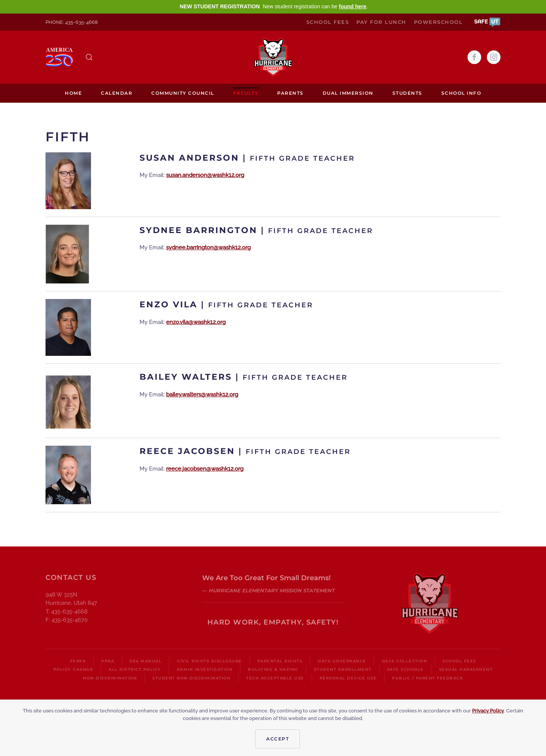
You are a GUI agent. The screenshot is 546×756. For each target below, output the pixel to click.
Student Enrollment (343, 669)
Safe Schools (405, 669)
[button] (487, 22)
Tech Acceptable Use (275, 678)
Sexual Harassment (466, 669)
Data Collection (405, 661)
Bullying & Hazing (273, 669)
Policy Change (74, 669)
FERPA (78, 661)
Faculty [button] (246, 93)
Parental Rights (280, 661)
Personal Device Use (348, 678)
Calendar (117, 93)
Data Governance (342, 661)
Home (73, 93)
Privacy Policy (488, 711)
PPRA (108, 661)
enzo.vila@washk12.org (196, 322)
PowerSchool (439, 22)
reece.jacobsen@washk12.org (205, 469)
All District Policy (135, 669)
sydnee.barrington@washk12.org (208, 247)
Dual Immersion (348, 93)
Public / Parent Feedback (428, 678)
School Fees (328, 22)
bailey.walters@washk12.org (202, 394)
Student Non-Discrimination (191, 678)
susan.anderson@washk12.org (205, 175)
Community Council (183, 93)
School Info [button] (461, 93)
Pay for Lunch (381, 22)
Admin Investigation (205, 669)
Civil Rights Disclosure (209, 661)
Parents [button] (290, 93)
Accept (278, 739)
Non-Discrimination (110, 678)
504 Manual (146, 661)
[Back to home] (273, 57)
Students (407, 93)
